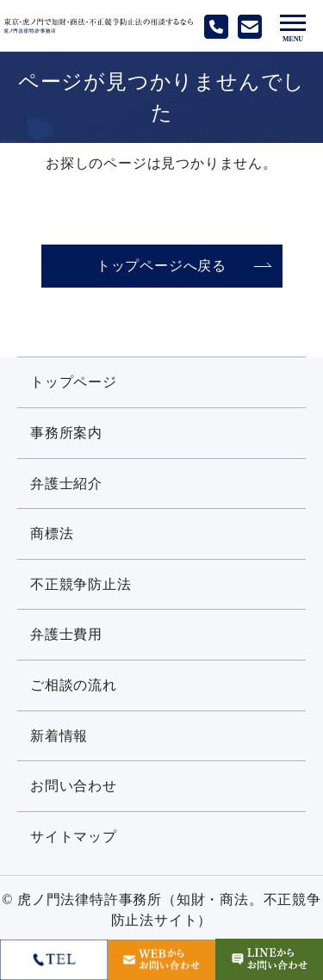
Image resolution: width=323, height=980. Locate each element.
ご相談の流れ (74, 685)
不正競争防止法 (81, 584)
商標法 (52, 533)
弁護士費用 (66, 634)
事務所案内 (66, 433)
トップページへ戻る (161, 266)
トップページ (74, 382)
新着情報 (59, 736)
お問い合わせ (74, 786)
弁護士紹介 (66, 484)
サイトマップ (74, 837)
